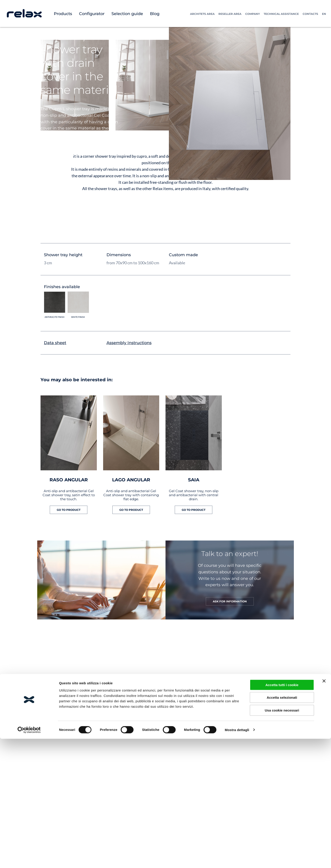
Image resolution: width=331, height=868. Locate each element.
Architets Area (202, 14)
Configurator (92, 14)
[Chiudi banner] (324, 809)
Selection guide (127, 14)
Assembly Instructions (129, 343)
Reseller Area (230, 14)
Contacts (310, 14)
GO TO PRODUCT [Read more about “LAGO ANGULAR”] (131, 510)
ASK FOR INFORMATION (230, 601)
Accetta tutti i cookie (282, 813)
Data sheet (55, 343)
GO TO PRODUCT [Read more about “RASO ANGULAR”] (69, 510)
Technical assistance (281, 14)
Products (63, 14)
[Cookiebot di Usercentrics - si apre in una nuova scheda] (29, 858)
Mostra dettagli (237, 858)
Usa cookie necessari (282, 839)
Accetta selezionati (282, 826)
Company (253, 14)
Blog (155, 14)
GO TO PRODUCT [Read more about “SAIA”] (194, 510)
